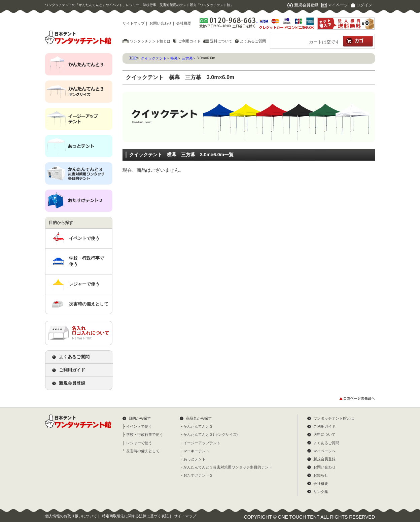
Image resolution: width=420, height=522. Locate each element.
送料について (221, 41)
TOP (133, 58)
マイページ (338, 5)
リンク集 (321, 492)
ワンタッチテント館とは (150, 41)
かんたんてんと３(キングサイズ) (211, 434)
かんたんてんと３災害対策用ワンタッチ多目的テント (228, 467)
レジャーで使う (84, 284)
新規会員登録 (306, 5)
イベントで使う (84, 238)
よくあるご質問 (253, 41)
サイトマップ (134, 23)
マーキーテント (196, 451)
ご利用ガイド (189, 41)
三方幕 (187, 58)
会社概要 (184, 23)
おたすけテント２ (198, 475)
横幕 (174, 58)
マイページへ (324, 451)
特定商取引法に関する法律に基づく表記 (135, 516)
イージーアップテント (202, 443)
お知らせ (321, 475)
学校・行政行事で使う (86, 261)
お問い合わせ (161, 23)
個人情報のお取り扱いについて (71, 516)
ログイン (364, 5)
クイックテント (154, 58)
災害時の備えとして (89, 304)
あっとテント (195, 459)
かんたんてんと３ (198, 426)
